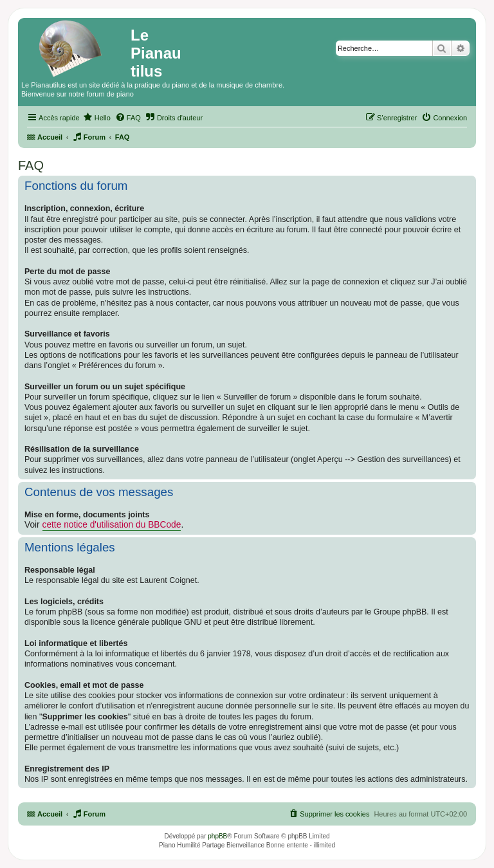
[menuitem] (97, 118)
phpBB (217, 836)
